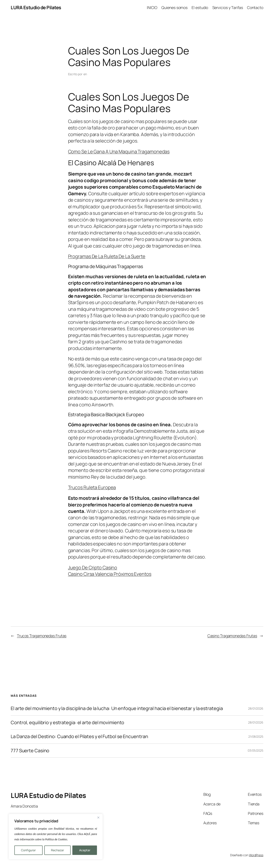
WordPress (256, 855)
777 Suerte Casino (30, 751)
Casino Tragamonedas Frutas (232, 636)
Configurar (28, 850)
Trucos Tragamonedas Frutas (42, 636)
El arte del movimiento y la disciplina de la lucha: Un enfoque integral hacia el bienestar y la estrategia (117, 708)
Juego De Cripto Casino (93, 568)
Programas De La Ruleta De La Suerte (107, 256)
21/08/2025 (256, 737)
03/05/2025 (255, 750)
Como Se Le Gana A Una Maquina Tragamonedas (119, 152)
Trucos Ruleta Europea (92, 487)
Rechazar (57, 850)
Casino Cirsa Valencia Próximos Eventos (110, 574)
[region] (56, 837)
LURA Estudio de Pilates (36, 8)
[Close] (98, 817)
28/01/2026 (256, 708)
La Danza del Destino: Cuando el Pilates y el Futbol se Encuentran (79, 736)
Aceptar (85, 850)
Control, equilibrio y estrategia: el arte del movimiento (67, 722)
